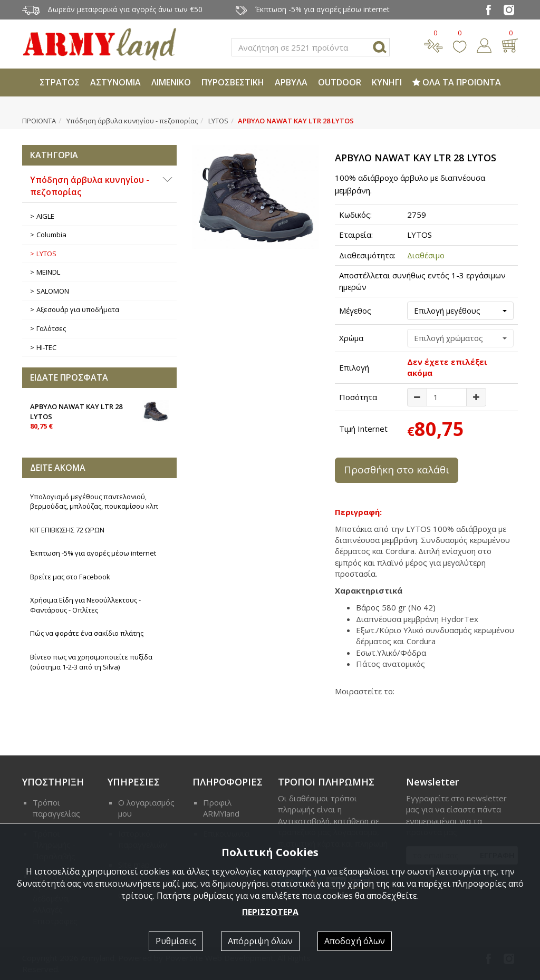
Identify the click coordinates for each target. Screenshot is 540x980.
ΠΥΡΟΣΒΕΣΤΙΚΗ (233, 82)
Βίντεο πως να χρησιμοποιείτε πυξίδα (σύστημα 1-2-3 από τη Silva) (91, 662)
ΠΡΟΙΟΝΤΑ (39, 121)
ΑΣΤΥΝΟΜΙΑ (115, 82)
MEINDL (48, 272)
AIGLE (45, 216)
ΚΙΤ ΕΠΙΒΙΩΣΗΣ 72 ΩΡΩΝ (67, 530)
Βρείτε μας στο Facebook (70, 577)
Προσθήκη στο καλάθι (397, 470)
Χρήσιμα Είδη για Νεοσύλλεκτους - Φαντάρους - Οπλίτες (85, 605)
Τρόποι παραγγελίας (56, 808)
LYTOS (218, 121)
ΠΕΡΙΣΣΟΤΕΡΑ (270, 912)
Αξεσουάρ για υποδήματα (78, 309)
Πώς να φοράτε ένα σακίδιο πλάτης (87, 633)
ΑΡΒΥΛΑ (291, 82)
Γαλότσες (51, 328)
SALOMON (53, 291)
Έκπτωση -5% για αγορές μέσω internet (93, 553)
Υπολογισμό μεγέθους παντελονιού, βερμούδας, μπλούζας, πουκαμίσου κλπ (94, 502)
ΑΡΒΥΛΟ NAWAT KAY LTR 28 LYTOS (99, 415)
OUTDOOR (340, 82)
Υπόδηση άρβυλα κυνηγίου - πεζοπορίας (132, 121)
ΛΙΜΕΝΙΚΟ (171, 82)
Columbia (51, 235)
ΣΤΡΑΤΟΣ (60, 82)
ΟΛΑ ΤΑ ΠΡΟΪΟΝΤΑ (457, 82)
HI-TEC (46, 347)
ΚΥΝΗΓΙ (387, 82)
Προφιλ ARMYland (221, 808)
